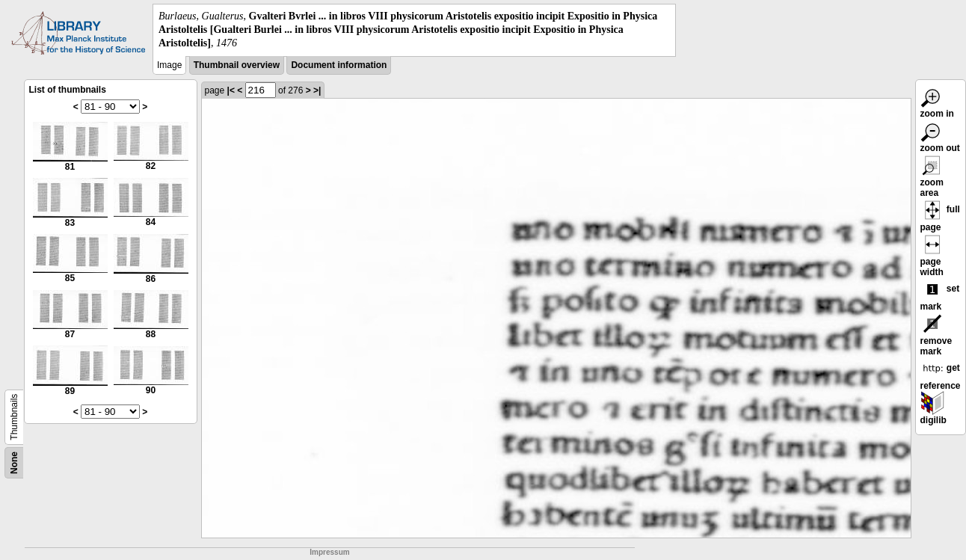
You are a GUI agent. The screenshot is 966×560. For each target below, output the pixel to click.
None (14, 463)
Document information (339, 65)
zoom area (932, 179)
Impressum (329, 552)
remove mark (936, 337)
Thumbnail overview (237, 65)
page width (932, 258)
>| (317, 90)
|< (231, 90)
